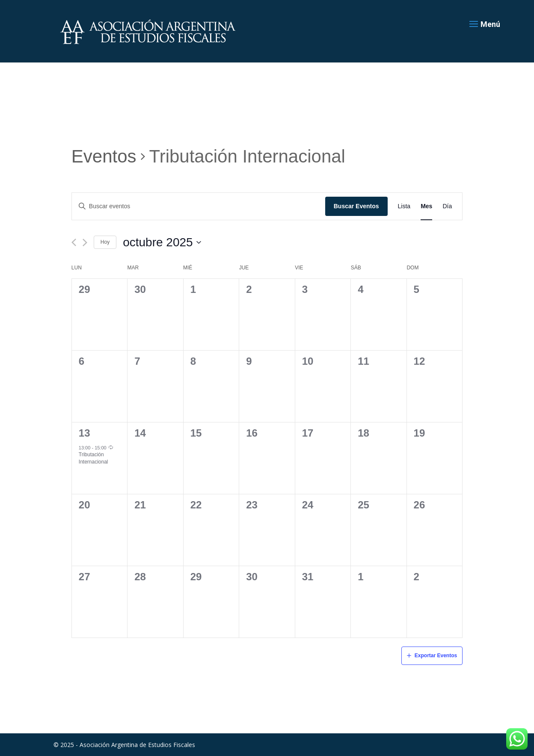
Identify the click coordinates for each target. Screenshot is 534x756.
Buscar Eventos (356, 206)
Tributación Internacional (93, 458)
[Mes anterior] (74, 242)
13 (85, 433)
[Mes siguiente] (85, 242)
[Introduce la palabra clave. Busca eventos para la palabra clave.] (199, 206)
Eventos (104, 157)
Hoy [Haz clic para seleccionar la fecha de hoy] (105, 242)
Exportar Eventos (436, 656)
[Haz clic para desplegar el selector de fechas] (162, 242)
